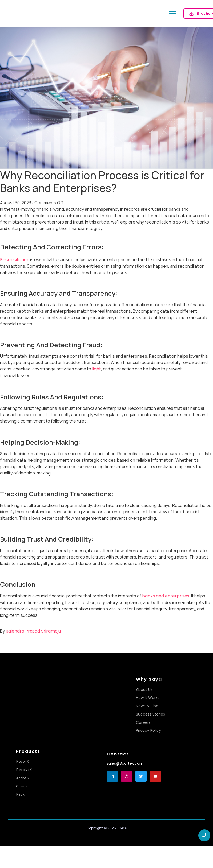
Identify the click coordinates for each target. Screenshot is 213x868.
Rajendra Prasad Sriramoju (33, 631)
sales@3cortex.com (125, 763)
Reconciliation (15, 260)
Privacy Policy (148, 730)
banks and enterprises (166, 596)
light (97, 369)
